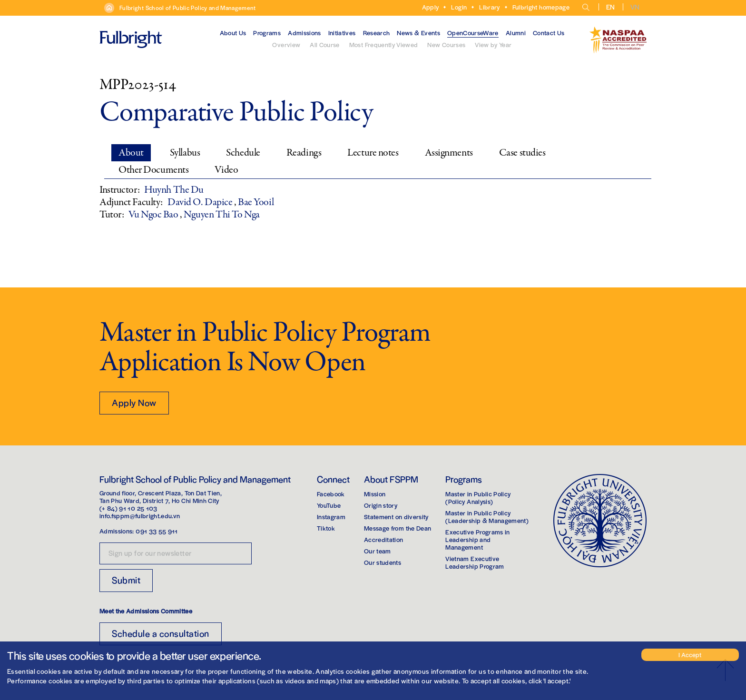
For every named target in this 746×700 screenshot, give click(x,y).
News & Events (418, 33)
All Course (325, 44)
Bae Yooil (256, 202)
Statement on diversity (396, 517)
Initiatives (342, 33)
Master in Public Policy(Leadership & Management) (487, 517)
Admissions (304, 33)
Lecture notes (373, 153)
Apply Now (134, 402)
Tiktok (326, 528)
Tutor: (112, 215)
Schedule (243, 153)
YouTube (329, 505)
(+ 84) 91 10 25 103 (128, 508)
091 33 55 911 (157, 531)
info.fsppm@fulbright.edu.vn (140, 516)
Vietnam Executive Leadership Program (475, 562)
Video (226, 170)
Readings (304, 153)
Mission (375, 494)
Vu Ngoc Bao (154, 215)
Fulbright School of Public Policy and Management (188, 8)
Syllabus (185, 153)
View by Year (493, 44)
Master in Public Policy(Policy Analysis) (478, 498)
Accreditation (384, 539)
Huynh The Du (174, 190)
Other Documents (153, 170)
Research (377, 33)
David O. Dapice (201, 202)
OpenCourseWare (473, 33)
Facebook (331, 494)
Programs (267, 33)
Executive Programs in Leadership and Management (477, 539)
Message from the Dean (398, 528)
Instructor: (119, 190)
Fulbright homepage (541, 7)
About (131, 153)
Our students (383, 562)
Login (459, 7)
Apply (431, 7)
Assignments (449, 153)
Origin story (381, 505)
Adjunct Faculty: (131, 202)
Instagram (331, 517)
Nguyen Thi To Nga (222, 215)
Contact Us (549, 33)
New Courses (446, 44)
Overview (286, 44)
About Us (233, 33)
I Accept (690, 655)
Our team (378, 551)
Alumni (516, 33)
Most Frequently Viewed (384, 44)
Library (489, 7)
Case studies (522, 153)
